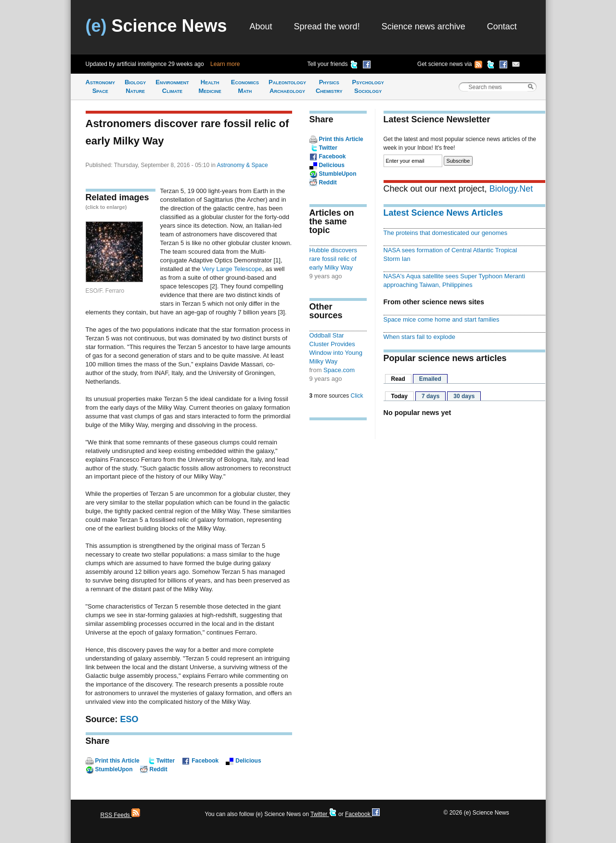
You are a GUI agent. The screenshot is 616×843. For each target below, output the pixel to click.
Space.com (339, 370)
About (261, 26)
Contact (502, 26)
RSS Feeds (121, 815)
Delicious (248, 761)
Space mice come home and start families (442, 319)
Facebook (205, 761)
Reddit (159, 769)
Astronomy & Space (243, 165)
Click (357, 396)
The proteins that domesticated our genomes (446, 233)
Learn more (225, 64)
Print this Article (117, 761)
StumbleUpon (114, 769)
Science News (156, 26)
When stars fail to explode (419, 337)
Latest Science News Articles (443, 213)
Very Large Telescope (232, 269)
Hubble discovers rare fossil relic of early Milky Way (334, 259)
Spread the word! (327, 26)
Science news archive (423, 26)
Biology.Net (511, 189)
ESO (129, 719)
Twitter (166, 761)
